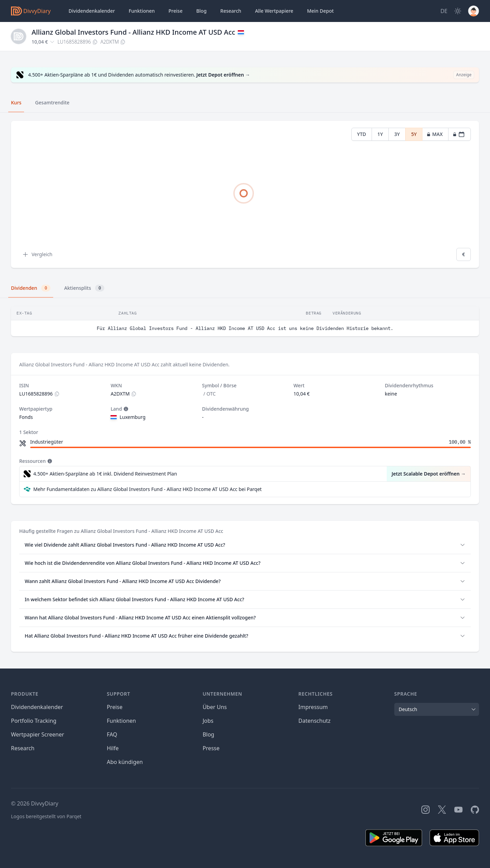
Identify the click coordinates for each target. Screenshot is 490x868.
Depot (320, 11)
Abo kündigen (125, 762)
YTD (362, 134)
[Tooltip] (125, 409)
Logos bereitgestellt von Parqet (46, 816)
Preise (176, 11)
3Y (397, 134)
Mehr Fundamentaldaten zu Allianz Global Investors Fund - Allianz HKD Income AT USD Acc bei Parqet (148, 489)
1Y (380, 134)
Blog (208, 734)
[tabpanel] (245, 195)
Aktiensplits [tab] (84, 288)
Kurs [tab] (16, 102)
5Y (414, 134)
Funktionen (142, 11)
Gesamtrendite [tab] (52, 102)
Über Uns (215, 707)
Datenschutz (315, 721)
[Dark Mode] (458, 11)
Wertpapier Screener (38, 734)
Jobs (208, 721)
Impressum (313, 707)
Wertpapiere (274, 11)
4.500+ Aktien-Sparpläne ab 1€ (105, 474)
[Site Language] (444, 11)
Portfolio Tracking (34, 721)
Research (23, 748)
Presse (211, 748)
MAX (435, 134)
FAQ (112, 734)
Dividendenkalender (92, 11)
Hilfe (113, 748)
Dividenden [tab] (31, 288)
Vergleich (37, 254)
